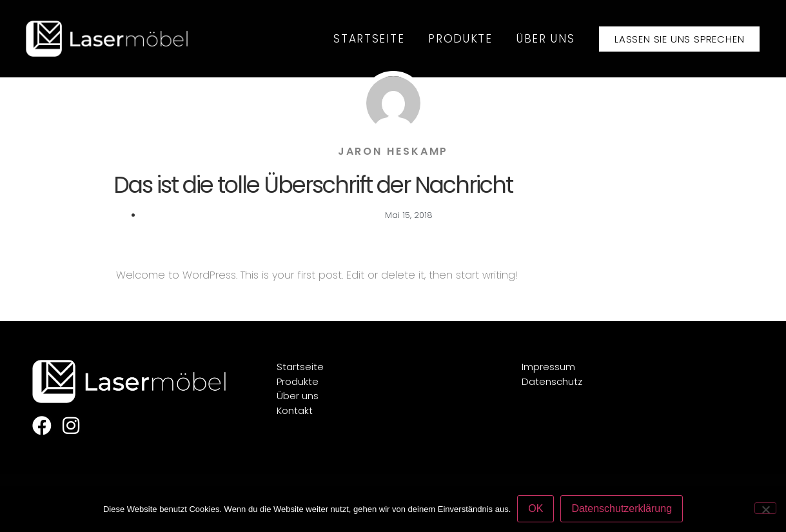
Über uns (546, 39)
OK (535, 508)
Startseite (369, 39)
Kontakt (295, 410)
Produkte (460, 39)
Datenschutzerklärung (622, 508)
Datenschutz (552, 381)
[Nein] (765, 508)
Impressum (548, 367)
